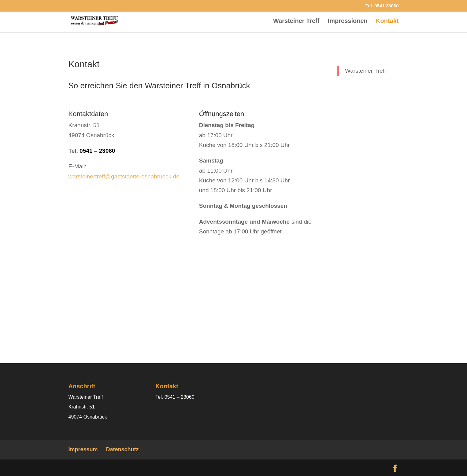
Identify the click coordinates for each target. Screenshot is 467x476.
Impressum (83, 449)
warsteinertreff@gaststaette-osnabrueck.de (124, 176)
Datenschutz (122, 449)
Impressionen (348, 21)
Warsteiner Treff (296, 21)
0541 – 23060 (97, 151)
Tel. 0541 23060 (382, 6)
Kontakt (387, 21)
